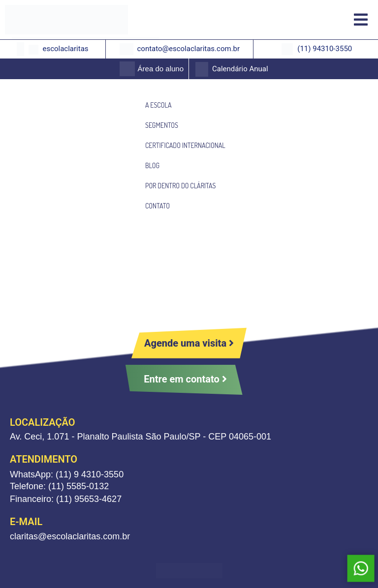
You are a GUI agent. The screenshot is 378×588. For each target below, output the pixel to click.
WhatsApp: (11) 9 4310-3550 (67, 474)
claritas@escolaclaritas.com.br (70, 536)
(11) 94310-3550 (325, 49)
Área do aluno (161, 69)
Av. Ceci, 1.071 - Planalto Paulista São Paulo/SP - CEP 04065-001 (141, 437)
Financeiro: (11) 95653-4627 (66, 499)
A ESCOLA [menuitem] (158, 105)
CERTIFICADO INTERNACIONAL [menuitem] (185, 145)
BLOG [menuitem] (152, 165)
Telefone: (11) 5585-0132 (59, 486)
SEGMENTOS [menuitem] (162, 125)
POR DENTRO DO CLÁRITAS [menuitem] (180, 186)
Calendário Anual (240, 69)
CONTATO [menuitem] (157, 206)
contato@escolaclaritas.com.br (188, 49)
